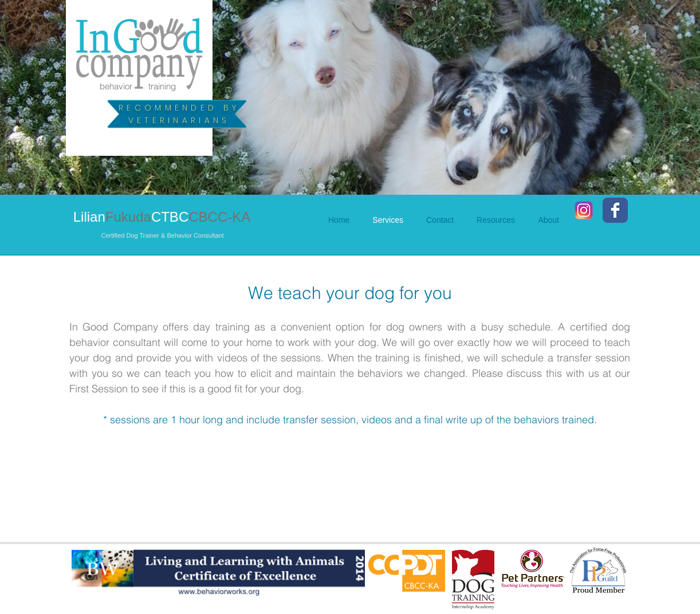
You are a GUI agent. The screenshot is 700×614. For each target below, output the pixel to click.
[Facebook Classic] (615, 210)
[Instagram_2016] (584, 210)
